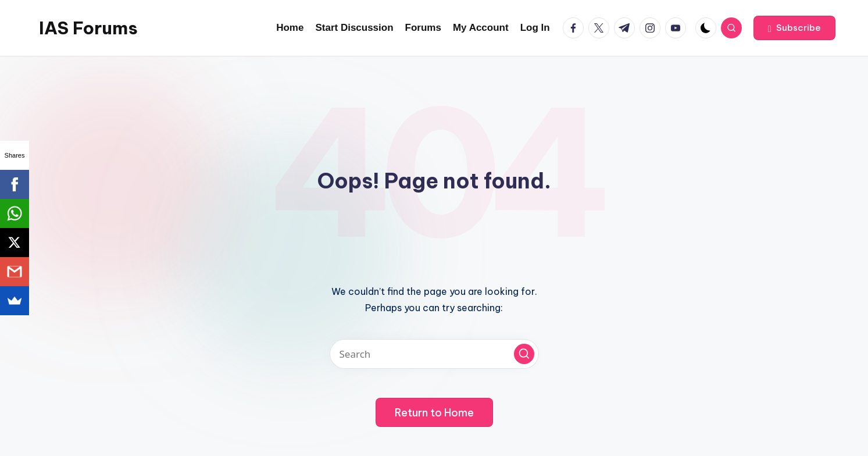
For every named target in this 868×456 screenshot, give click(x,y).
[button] (794, 28)
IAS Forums (88, 28)
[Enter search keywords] (434, 354)
